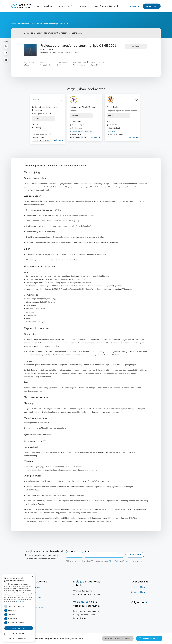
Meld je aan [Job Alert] (80, 582)
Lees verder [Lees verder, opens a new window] (20, 602)
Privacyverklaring (139, 587)
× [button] (33, 576)
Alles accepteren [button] (19, 628)
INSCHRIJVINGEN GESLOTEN (118, 638)
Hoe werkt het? (66, 6)
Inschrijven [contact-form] (135, 555)
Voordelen (84, 6)
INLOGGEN (134, 6)
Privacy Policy (114, 561)
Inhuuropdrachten (44, 6)
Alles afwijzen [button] (19, 634)
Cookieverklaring (139, 592)
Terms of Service (130, 561)
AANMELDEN (152, 6)
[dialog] (19, 608)
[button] (19, 638)
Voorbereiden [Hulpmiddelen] (82, 602)
